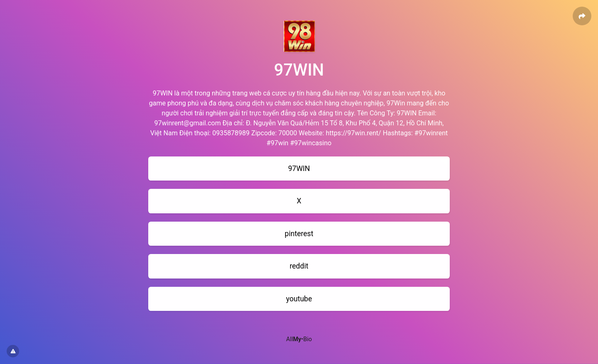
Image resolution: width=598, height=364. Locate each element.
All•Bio (299, 339)
